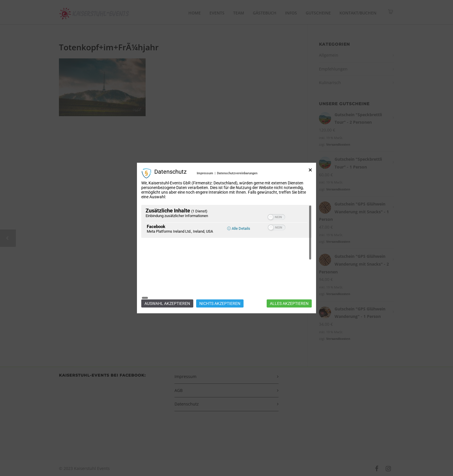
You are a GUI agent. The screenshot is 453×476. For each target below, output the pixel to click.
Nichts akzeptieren (220, 273)
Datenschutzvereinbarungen (237, 203)
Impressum (205, 203)
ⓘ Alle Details (239, 259)
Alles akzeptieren (289, 273)
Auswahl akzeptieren (167, 273)
